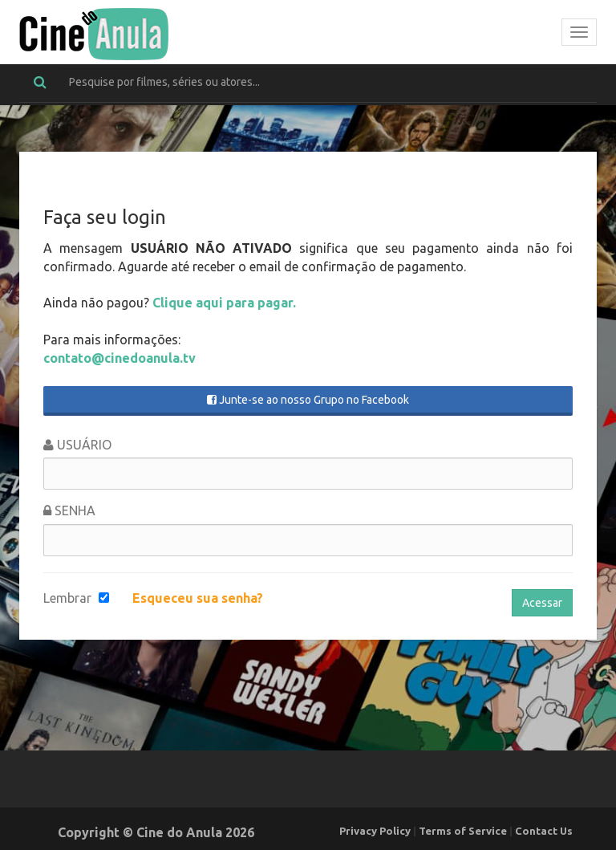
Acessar (542, 603)
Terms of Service (463, 831)
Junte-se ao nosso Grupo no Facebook (308, 400)
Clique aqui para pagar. (224, 303)
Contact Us (544, 831)
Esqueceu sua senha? (198, 598)
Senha (69, 510)
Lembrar (67, 598)
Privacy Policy (375, 831)
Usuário (77, 445)
